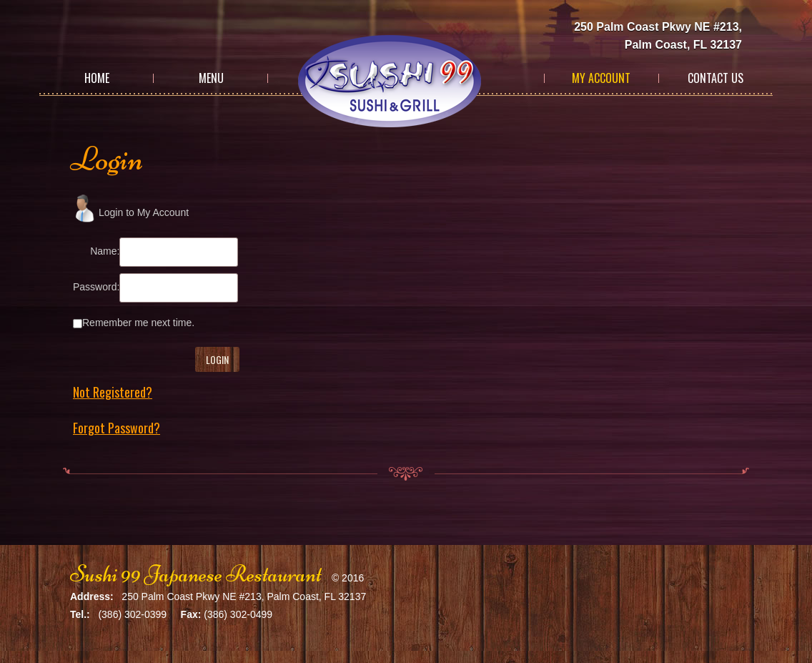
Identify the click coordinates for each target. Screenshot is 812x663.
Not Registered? (113, 392)
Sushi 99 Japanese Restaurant (196, 574)
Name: (105, 251)
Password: (96, 287)
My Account (601, 78)
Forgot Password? (117, 428)
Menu (211, 78)
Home (97, 78)
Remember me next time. (138, 323)
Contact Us (716, 78)
